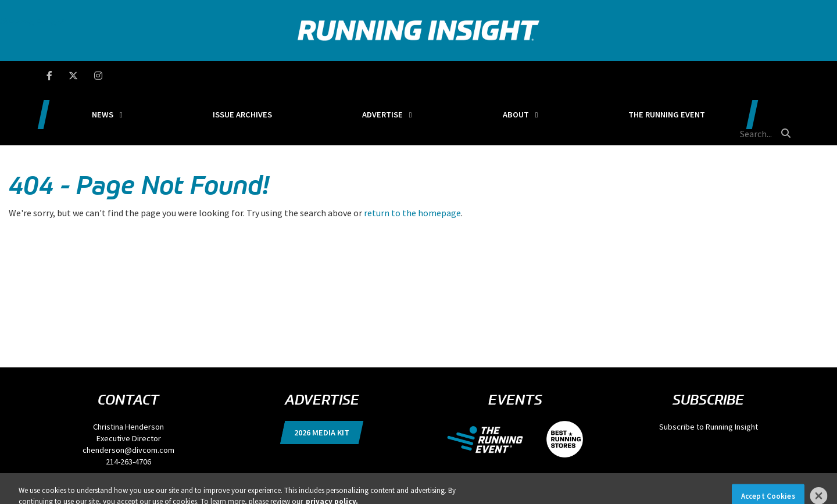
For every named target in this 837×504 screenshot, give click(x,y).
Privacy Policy (52, 463)
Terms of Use (221, 463)
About (508, 76)
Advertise (403, 76)
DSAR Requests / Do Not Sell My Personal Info (137, 463)
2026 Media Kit (322, 377)
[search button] (784, 75)
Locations (258, 463)
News (181, 76)
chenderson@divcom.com (128, 395)
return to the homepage (412, 158)
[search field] (735, 76)
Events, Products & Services (315, 463)
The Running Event (629, 76)
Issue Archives (292, 76)
